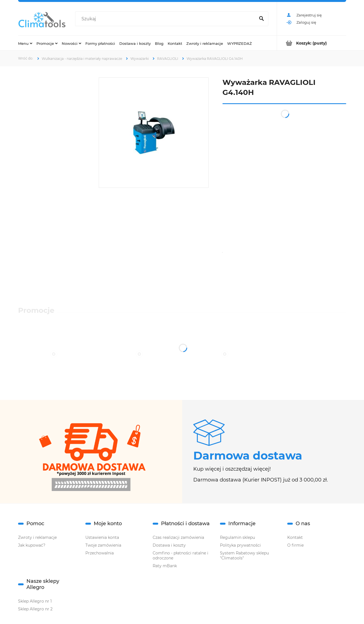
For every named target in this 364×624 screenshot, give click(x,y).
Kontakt (295, 537)
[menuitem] (25, 43)
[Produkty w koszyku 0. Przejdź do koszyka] (312, 43)
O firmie (295, 545)
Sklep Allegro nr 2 (35, 609)
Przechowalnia (100, 553)
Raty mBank (165, 566)
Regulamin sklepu (237, 537)
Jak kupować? (32, 545)
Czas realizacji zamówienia (178, 537)
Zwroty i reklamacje (37, 537)
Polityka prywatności (240, 545)
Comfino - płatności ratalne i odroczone (180, 556)
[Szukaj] (262, 19)
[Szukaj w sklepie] (166, 19)
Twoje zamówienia (103, 545)
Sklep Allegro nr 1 (35, 601)
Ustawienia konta (102, 537)
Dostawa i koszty (169, 545)
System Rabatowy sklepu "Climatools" (244, 556)
